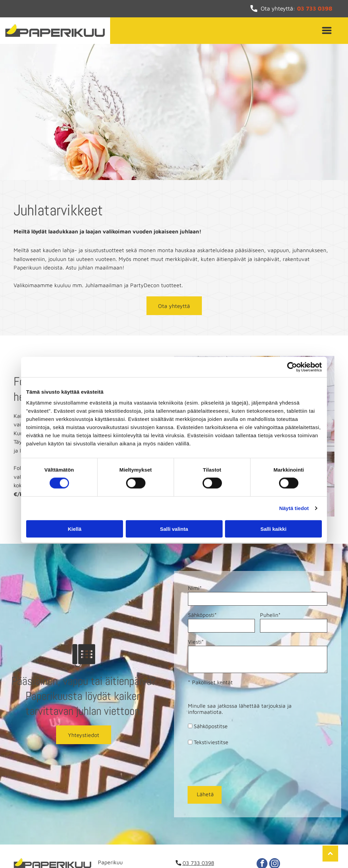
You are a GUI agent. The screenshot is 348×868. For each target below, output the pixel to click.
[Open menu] (327, 30)
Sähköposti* (202, 615)
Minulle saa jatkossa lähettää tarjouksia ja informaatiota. (240, 709)
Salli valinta (174, 513)
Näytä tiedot (294, 493)
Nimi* (195, 588)
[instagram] (275, 833)
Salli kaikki (273, 513)
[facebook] (262, 833)
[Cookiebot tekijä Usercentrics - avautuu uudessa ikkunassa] (292, 351)
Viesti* (196, 642)
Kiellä (74, 513)
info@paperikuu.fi (204, 841)
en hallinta (291, 850)
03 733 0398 (315, 9)
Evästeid (267, 850)
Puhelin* (270, 615)
